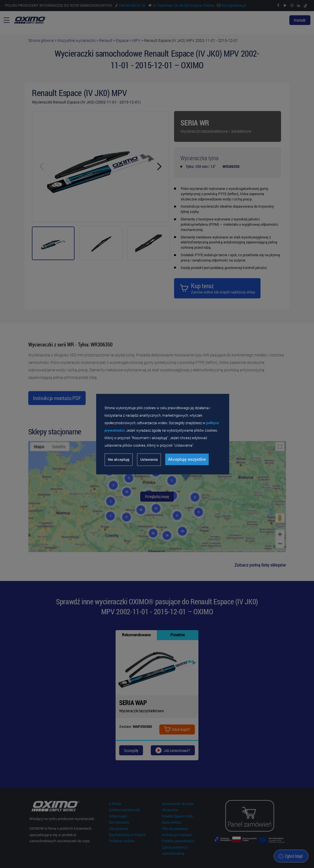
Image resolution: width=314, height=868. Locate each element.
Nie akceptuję (119, 460)
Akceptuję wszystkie (187, 459)
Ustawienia (149, 460)
